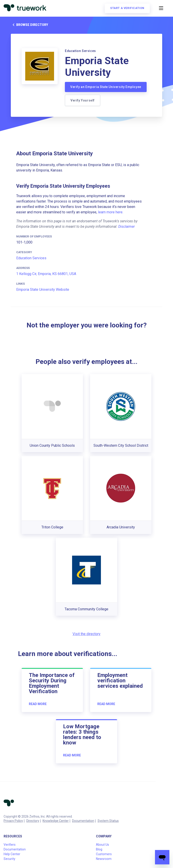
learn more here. (111, 212)
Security (9, 859)
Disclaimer (126, 227)
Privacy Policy (13, 821)
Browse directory (29, 25)
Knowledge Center (56, 821)
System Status (108, 821)
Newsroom (104, 859)
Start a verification (127, 8)
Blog (99, 849)
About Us (102, 845)
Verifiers (10, 845)
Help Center (12, 854)
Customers (104, 854)
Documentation (83, 821)
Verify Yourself (83, 100)
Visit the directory (86, 634)
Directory (33, 821)
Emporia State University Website (43, 290)
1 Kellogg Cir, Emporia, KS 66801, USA (46, 274)
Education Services (31, 258)
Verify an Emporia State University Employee (106, 87)
